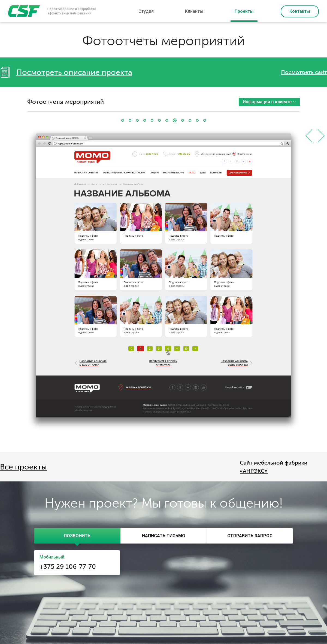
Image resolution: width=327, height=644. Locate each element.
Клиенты (194, 11)
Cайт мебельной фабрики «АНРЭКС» (274, 467)
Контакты (300, 11)
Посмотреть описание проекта (74, 72)
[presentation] (77, 536)
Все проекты (23, 467)
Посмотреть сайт (304, 72)
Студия (146, 11)
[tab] (77, 536)
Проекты (244, 11)
